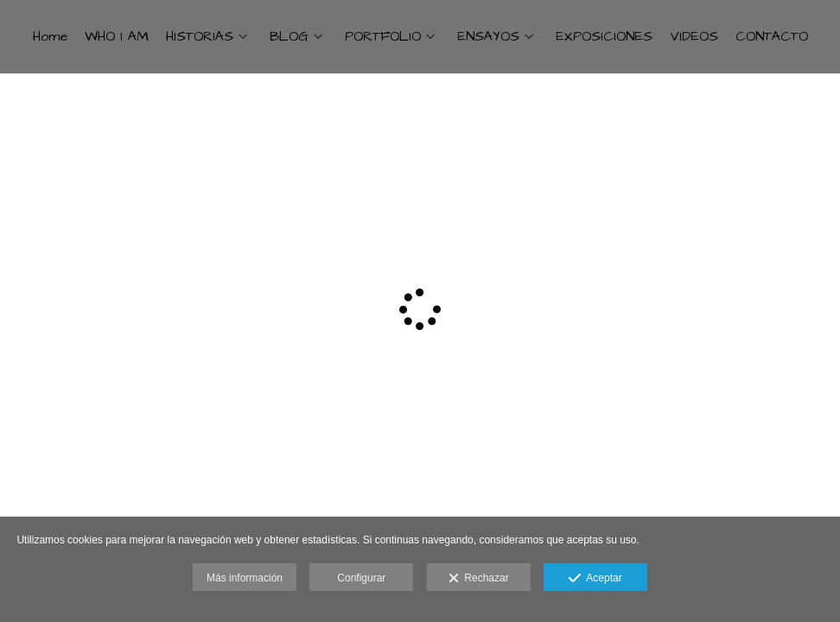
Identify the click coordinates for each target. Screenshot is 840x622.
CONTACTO (772, 37)
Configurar (361, 578)
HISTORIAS (200, 37)
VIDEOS (694, 37)
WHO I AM (117, 37)
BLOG (289, 37)
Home (50, 37)
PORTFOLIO (383, 37)
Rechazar (479, 579)
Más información (245, 578)
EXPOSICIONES (604, 37)
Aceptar (595, 579)
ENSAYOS (488, 37)
